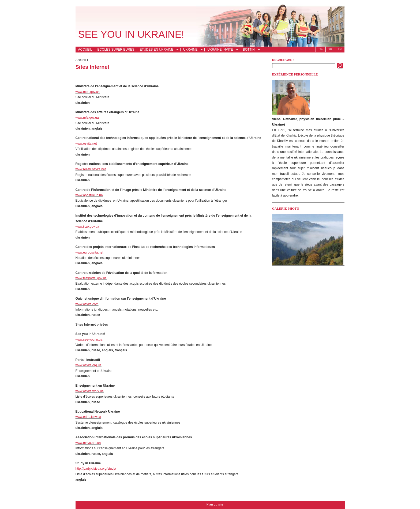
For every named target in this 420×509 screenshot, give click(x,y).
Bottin (250, 50)
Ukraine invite (221, 50)
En (340, 49)
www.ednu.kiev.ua (88, 417)
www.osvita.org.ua (89, 365)
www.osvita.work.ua (90, 391)
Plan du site (215, 504)
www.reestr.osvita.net (91, 169)
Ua (321, 49)
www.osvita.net (86, 144)
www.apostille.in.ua (89, 195)
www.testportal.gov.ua (91, 278)
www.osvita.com (87, 304)
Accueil (85, 50)
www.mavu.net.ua (88, 443)
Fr (330, 49)
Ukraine (191, 50)
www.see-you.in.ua (89, 340)
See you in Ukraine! (131, 34)
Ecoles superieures (116, 50)
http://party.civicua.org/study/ (96, 469)
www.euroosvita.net (89, 252)
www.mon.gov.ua (88, 92)
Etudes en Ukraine (158, 50)
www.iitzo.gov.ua (87, 227)
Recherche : (283, 60)
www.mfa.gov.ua (87, 118)
